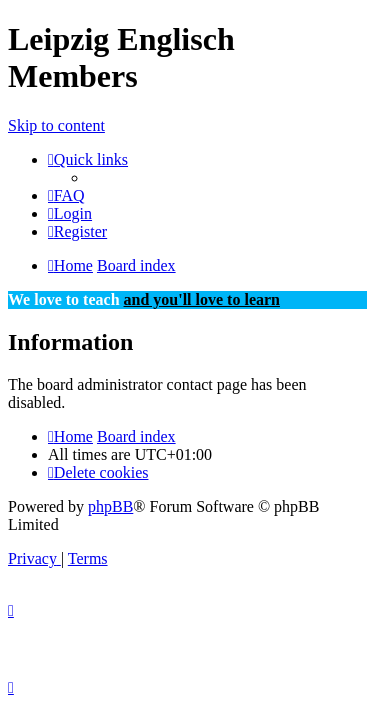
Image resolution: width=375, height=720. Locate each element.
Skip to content (56, 125)
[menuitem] (66, 195)
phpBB (110, 506)
